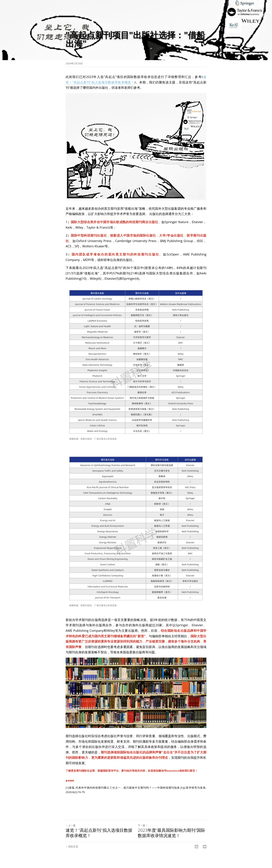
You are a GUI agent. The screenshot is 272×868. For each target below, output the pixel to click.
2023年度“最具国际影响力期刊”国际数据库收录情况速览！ (171, 833)
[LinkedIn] (196, 847)
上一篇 (71, 825)
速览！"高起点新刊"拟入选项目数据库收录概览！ (99, 833)
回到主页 (72, 847)
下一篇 (143, 825)
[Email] (205, 847)
